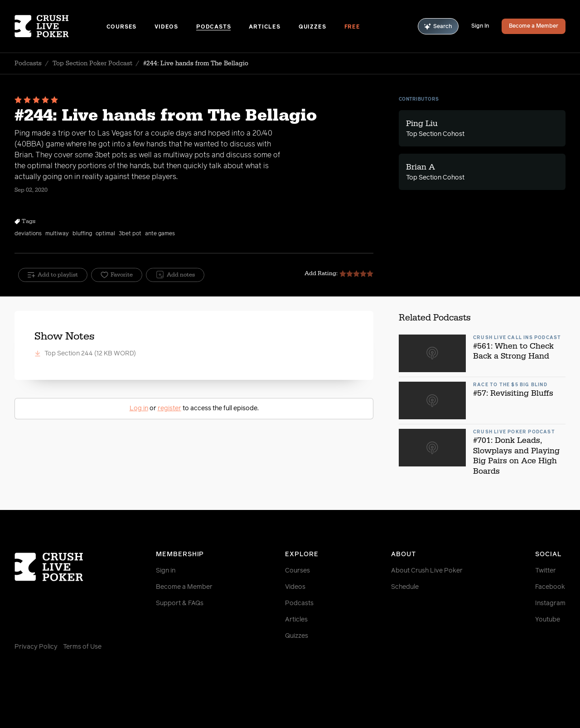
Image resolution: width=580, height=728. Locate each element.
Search (438, 27)
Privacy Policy (36, 647)
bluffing (82, 234)
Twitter (546, 571)
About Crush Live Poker (427, 571)
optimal (105, 234)
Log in (139, 408)
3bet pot (130, 234)
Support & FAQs (180, 603)
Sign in (166, 571)
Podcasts (213, 27)
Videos (166, 27)
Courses (122, 27)
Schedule (405, 587)
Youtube (548, 620)
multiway (57, 234)
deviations (28, 234)
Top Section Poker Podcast (92, 63)
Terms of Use (82, 647)
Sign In (480, 26)
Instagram (550, 603)
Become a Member (534, 26)
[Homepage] (60, 26)
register (169, 408)
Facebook (550, 587)
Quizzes (312, 27)
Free (352, 27)
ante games (160, 234)
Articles (264, 27)
